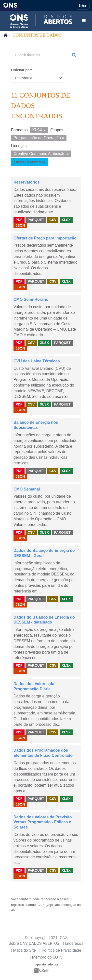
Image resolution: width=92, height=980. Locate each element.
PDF (19, 220)
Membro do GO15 (47, 957)
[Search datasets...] (39, 55)
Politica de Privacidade (61, 950)
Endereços (74, 943)
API (42, 905)
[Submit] (74, 55)
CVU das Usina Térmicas (37, 361)
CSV (53, 220)
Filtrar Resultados (29, 162)
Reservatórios (27, 182)
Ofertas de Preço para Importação (45, 238)
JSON (20, 225)
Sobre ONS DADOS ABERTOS (34, 943)
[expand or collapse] (84, 21)
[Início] (6, 35)
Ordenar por (21, 70)
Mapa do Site (24, 950)
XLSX (66, 220)
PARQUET (36, 220)
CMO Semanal (27, 489)
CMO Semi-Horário (31, 299)
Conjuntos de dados (37, 35)
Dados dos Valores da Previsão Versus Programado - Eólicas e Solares (43, 822)
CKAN (42, 970)
